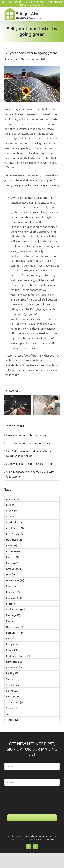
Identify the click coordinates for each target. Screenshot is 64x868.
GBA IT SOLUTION (46, 840)
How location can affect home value (28, 435)
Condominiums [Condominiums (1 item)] (16, 522)
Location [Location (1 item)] (12, 604)
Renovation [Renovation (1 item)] (14, 667)
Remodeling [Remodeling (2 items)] (14, 662)
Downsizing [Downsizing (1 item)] (14, 539)
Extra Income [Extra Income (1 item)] (15, 551)
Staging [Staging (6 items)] (12, 708)
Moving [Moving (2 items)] (12, 621)
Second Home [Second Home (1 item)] (15, 685)
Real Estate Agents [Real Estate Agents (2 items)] (18, 656)
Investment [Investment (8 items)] (14, 598)
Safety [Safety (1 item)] (11, 679)
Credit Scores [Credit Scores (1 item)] (15, 528)
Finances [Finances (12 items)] (13, 557)
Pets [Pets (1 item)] (10, 638)
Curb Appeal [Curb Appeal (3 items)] (14, 534)
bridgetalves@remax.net (32, 5)
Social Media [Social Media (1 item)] (15, 702)
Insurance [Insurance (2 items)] (13, 592)
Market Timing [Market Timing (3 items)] (16, 609)
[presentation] (27, 800)
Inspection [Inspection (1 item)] (13, 586)
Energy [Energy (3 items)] (12, 545)
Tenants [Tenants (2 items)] (12, 720)
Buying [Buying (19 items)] (12, 510)
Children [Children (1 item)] (12, 516)
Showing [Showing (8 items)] (12, 696)
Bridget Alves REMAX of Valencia (39, 836)
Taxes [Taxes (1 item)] (11, 714)
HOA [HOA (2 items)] (10, 574)
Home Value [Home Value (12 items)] (15, 580)
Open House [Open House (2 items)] (14, 627)
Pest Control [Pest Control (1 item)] (14, 633)
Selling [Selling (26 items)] (12, 691)
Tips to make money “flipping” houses (29, 443)
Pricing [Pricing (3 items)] (12, 650)
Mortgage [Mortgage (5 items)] (13, 615)
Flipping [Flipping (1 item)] (12, 563)
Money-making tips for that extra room (30, 464)
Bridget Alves (13, 59)
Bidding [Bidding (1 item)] (12, 505)
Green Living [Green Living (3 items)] (15, 569)
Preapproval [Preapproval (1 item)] (14, 644)
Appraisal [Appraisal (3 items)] (13, 499)
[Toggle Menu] (57, 14)
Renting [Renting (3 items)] (12, 673)
